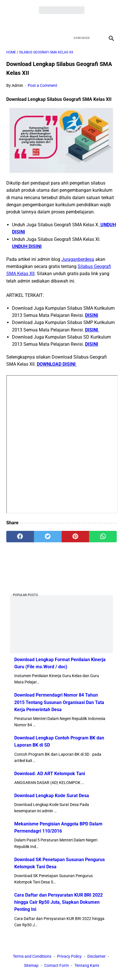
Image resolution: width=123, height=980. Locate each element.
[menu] (10, 38)
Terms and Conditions (32, 956)
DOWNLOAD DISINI (57, 364)
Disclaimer (96, 956)
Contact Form (57, 965)
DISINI (92, 315)
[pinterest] (75, 537)
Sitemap (31, 965)
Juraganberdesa (78, 259)
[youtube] (68, 23)
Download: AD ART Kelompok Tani (50, 774)
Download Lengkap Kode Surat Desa (52, 796)
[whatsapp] (103, 537)
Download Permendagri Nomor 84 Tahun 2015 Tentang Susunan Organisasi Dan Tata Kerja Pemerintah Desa (59, 702)
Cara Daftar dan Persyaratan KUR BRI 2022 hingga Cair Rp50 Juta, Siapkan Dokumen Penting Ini (59, 902)
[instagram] (82, 23)
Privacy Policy (69, 956)
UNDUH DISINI (27, 246)
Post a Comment (43, 85)
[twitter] (55, 23)
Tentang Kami (87, 965)
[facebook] (42, 23)
